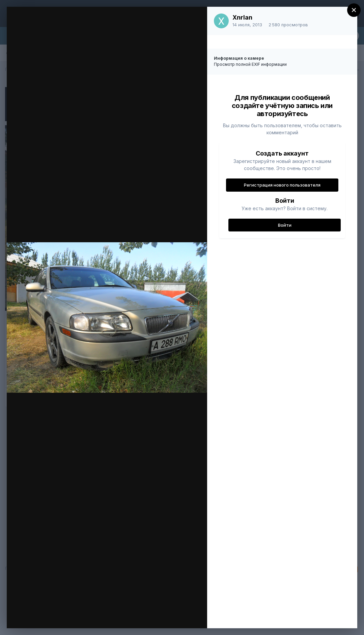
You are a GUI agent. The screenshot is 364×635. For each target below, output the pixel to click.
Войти (285, 225)
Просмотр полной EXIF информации (250, 64)
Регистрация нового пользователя (282, 185)
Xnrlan (242, 17)
